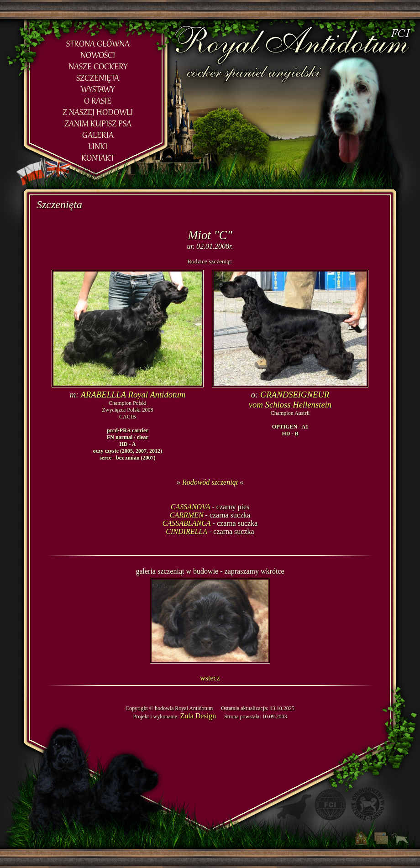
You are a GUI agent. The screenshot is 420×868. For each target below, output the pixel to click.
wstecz (210, 678)
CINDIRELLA (186, 531)
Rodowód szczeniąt (210, 482)
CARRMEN (187, 515)
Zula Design (198, 716)
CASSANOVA (191, 507)
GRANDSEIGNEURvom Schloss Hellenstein (290, 400)
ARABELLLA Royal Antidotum (133, 395)
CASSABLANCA (187, 523)
